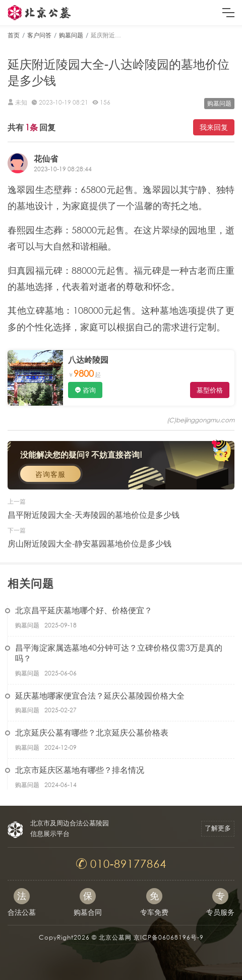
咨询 (89, 390)
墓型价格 (210, 390)
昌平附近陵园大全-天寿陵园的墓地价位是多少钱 (94, 514)
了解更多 (218, 828)
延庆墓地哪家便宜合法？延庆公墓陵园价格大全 (100, 695)
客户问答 (39, 35)
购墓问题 (71, 35)
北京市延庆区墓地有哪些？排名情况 (80, 770)
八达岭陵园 (88, 359)
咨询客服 (50, 474)
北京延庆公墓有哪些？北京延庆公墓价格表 (92, 732)
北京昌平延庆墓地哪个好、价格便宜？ (84, 610)
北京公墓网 (115, 937)
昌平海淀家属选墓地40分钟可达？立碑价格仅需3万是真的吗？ (119, 653)
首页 (14, 35)
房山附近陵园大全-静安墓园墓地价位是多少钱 (89, 543)
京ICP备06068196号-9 (169, 937)
